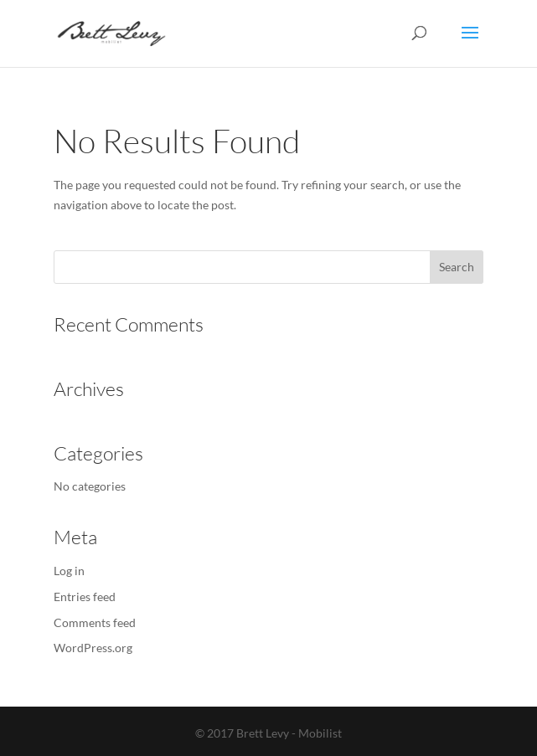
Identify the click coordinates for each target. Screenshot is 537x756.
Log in (69, 571)
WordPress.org (93, 648)
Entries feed (85, 597)
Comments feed (95, 622)
